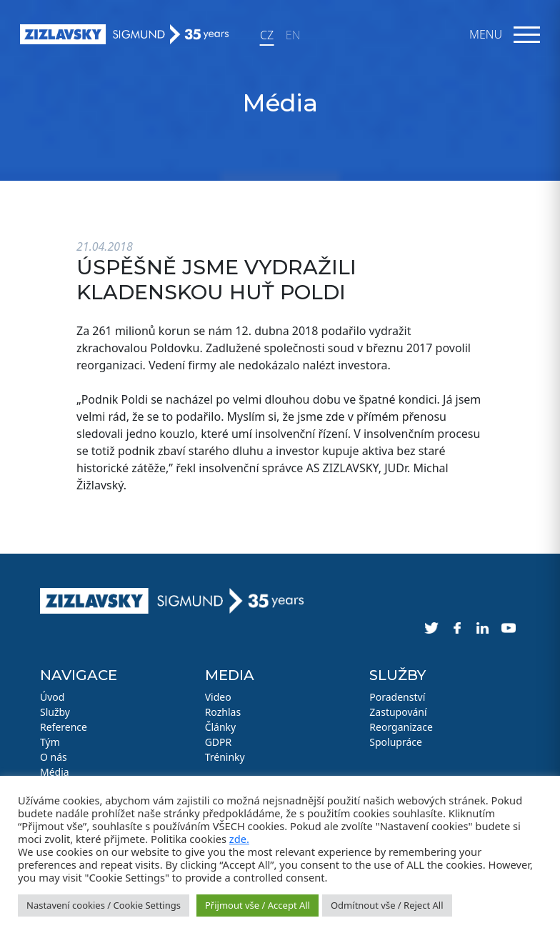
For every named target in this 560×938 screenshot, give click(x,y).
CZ (267, 35)
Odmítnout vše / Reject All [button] (387, 905)
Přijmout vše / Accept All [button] (257, 905)
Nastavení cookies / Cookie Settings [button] (104, 905)
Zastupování (398, 712)
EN (293, 35)
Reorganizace (401, 727)
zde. (239, 839)
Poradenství (397, 697)
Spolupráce (396, 742)
